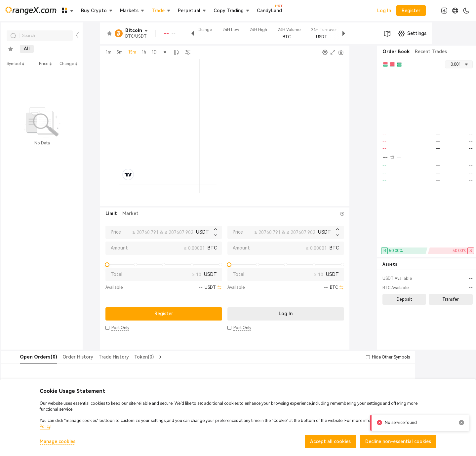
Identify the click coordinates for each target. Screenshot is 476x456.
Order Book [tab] (396, 52)
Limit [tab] (111, 213)
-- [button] (388, 157)
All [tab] (27, 49)
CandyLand (269, 10)
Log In (384, 11)
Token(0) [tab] (131, 357)
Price (116, 232)
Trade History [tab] (100, 357)
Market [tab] (130, 213)
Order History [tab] (65, 357)
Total (117, 274)
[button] (107, 328)
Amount (119, 248)
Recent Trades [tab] (431, 52)
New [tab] (46, 49)
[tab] (11, 49)
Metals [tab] (70, 49)
